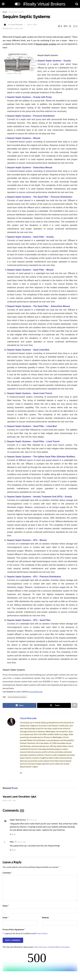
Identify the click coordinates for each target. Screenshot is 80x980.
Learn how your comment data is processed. (52, 947)
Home (5, 12)
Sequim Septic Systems (17, 697)
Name (6, 906)
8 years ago (33, 820)
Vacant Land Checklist (16, 12)
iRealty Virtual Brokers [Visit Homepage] (44, 4)
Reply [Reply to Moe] (14, 850)
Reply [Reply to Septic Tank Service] (14, 834)
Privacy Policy (41, 933)
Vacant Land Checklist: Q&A (19, 797)
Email (6, 918)
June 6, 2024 (32, 25)
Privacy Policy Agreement (14, 930)
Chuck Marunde (17, 25)
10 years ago (21, 842)
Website (45, 918)
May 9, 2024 (7, 800)
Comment (7, 873)
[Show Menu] (3, 4)
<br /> (40, 962)
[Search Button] (77, 4)
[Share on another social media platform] (74, 705)
